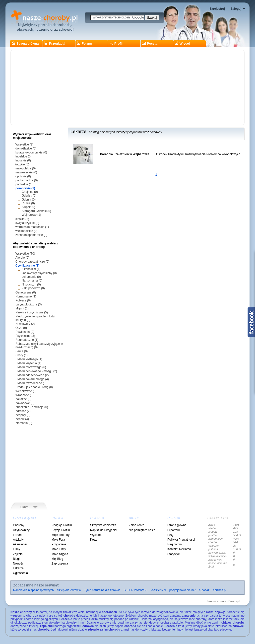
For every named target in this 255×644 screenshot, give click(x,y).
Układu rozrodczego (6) (31, 383)
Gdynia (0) (29, 200)
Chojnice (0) (30, 192)
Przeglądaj (55, 43)
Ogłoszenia (20, 573)
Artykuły (18, 540)
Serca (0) (22, 351)
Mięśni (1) (22, 308)
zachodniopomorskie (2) (31, 235)
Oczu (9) (21, 328)
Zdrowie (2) (23, 411)
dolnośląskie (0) (26, 148)
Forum (84, 43)
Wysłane (96, 535)
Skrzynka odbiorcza (103, 525)
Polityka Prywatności (181, 540)
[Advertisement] (127, 87)
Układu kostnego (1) (29, 359)
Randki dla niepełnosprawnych (33, 590)
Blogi (16, 559)
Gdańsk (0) (29, 196)
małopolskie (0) (26, 168)
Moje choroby (61, 535)
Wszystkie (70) (25, 254)
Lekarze (18, 568)
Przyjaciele (59, 544)
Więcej (182, 43)
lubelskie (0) (24, 156)
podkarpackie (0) (27, 180)
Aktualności (21, 544)
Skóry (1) (22, 355)
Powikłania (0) (25, 332)
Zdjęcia (18, 554)
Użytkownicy (21, 530)
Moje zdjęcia (60, 554)
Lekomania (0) (31, 277)
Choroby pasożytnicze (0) (32, 262)
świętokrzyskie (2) (27, 223)
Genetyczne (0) (26, 292)
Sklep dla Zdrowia (69, 590)
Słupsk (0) (28, 207)
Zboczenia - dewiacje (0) (32, 407)
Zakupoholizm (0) (33, 288)
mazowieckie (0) (26, 172)
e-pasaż (204, 590)
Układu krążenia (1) (28, 363)
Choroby (19, 525)
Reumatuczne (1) (27, 340)
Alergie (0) (22, 258)
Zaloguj (236, 9)
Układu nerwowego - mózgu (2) (36, 371)
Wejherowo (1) (31, 215)
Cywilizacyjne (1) (27, 266)
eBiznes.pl (233, 601)
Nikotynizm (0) (31, 285)
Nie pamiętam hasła (142, 530)
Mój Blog (57, 559)
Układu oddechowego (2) (32, 375)
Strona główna (25, 43)
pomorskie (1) (25, 188)
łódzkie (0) (22, 164)
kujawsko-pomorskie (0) (31, 152)
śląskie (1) (22, 219)
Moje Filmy (59, 549)
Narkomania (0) (32, 281)
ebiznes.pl (220, 590)
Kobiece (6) (23, 300)
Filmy (17, 549)
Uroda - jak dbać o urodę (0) (34, 387)
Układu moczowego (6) (31, 367)
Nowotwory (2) (25, 324)
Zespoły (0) (23, 415)
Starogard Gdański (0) (36, 211)
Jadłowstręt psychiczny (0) (39, 273)
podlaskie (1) (24, 184)
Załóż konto (136, 525)
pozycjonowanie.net (182, 590)
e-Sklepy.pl (159, 590)
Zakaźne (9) (23, 399)
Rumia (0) (28, 203)
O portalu (173, 530)
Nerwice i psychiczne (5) (32, 312)
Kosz (94, 540)
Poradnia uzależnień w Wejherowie (125, 154)
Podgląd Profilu (62, 525)
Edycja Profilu (61, 530)
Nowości (19, 564)
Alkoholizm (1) (31, 269)
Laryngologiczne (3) (29, 304)
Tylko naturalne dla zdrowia (102, 590)
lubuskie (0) (23, 160)
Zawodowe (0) (25, 403)
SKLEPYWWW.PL (136, 590)
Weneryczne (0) (26, 391)
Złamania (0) (24, 423)
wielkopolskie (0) (27, 231)
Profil (116, 43)
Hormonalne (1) (26, 296)
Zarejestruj (217, 9)
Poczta (150, 43)
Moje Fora (58, 540)
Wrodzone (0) (24, 395)
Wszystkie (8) (24, 144)
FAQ (170, 535)
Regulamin (174, 544)
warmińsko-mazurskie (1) (32, 227)
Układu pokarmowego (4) (32, 379)
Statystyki (174, 554)
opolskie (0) (23, 176)
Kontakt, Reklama (179, 549)
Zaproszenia (60, 564)
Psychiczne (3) (25, 336)
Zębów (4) (22, 419)
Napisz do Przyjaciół (104, 530)
